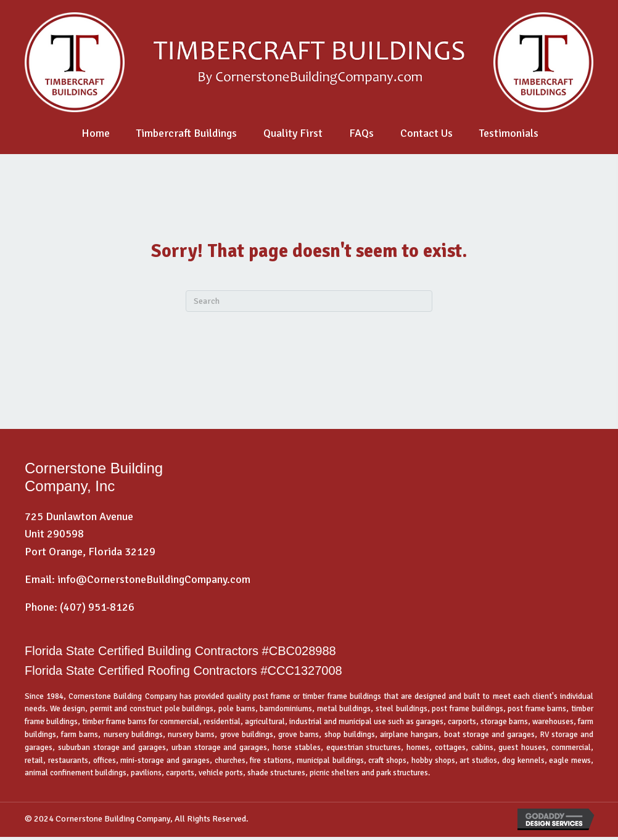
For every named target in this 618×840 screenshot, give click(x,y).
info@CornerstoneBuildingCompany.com (154, 579)
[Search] (309, 301)
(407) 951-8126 (97, 607)
